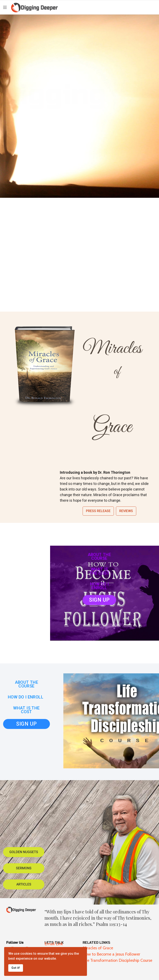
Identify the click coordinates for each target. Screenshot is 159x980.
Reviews (126, 511)
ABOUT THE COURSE (99, 556)
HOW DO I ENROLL (99, 586)
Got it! (16, 968)
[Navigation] (5, 7)
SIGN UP (99, 600)
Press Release (98, 511)
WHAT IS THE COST (99, 571)
